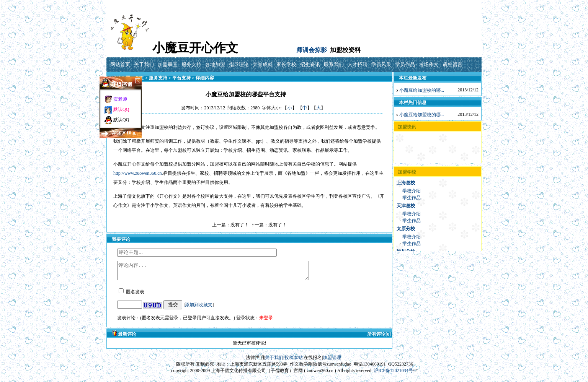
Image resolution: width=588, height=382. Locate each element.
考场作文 (429, 64)
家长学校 (286, 64)
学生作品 (412, 198)
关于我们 (144, 64)
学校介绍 (412, 191)
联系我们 (334, 64)
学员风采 (381, 64)
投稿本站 (294, 361)
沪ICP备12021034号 (393, 374)
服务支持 (191, 64)
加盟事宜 (168, 64)
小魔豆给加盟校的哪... (422, 90)
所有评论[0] (379, 338)
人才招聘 (358, 64)
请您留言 (452, 64)
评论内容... (225, 272)
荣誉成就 (263, 64)
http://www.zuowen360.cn (138, 173)
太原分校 (406, 229)
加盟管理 (332, 361)
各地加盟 (215, 64)
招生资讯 (310, 64)
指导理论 (239, 64)
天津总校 (406, 206)
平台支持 (181, 78)
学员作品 (405, 64)
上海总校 (406, 183)
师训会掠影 (312, 50)
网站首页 (120, 64)
